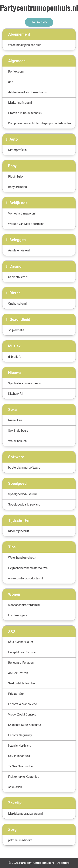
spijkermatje (16, 330)
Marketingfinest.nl (20, 103)
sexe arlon (15, 787)
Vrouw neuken (17, 441)
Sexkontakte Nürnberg (23, 683)
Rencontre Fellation (21, 663)
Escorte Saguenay (20, 735)
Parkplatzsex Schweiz (23, 652)
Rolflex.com (16, 72)
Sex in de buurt (18, 431)
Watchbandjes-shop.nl (23, 558)
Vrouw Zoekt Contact (22, 714)
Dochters (63, 863)
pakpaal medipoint (20, 840)
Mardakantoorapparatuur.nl (25, 814)
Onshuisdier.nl (17, 304)
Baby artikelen (17, 187)
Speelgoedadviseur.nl (22, 494)
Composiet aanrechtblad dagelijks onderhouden (39, 123)
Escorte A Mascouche (23, 704)
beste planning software (24, 468)
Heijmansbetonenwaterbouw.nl (28, 568)
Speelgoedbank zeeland (24, 504)
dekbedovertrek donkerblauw (27, 92)
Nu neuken (15, 420)
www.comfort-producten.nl (25, 578)
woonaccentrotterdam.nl (24, 605)
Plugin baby (16, 177)
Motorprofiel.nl (18, 150)
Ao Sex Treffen (18, 673)
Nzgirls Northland (20, 746)
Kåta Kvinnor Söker (21, 642)
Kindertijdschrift (19, 531)
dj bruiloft (14, 357)
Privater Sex (16, 694)
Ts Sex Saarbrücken (21, 766)
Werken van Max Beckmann (26, 224)
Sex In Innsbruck (19, 756)
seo (11, 82)
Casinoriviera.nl (18, 277)
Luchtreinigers (18, 615)
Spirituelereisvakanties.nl (25, 383)
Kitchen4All (16, 394)
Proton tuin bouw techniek (25, 113)
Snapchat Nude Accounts (25, 725)
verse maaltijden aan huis (25, 45)
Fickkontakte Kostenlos (24, 777)
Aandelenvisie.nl (19, 250)
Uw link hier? (39, 22)
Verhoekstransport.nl (22, 213)
